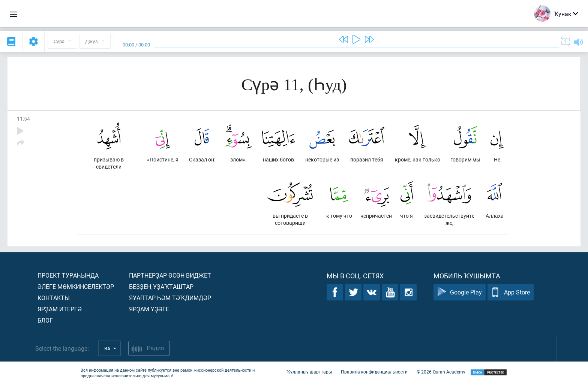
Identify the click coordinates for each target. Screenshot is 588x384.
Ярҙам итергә (60, 309)
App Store (511, 292)
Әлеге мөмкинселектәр (76, 286)
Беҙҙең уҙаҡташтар (161, 286)
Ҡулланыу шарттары (309, 372)
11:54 (23, 119)
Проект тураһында (68, 275)
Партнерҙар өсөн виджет (170, 275)
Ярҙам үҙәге (149, 309)
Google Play (460, 292)
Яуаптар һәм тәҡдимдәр (170, 298)
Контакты (54, 298)
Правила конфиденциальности (374, 372)
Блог (45, 320)
